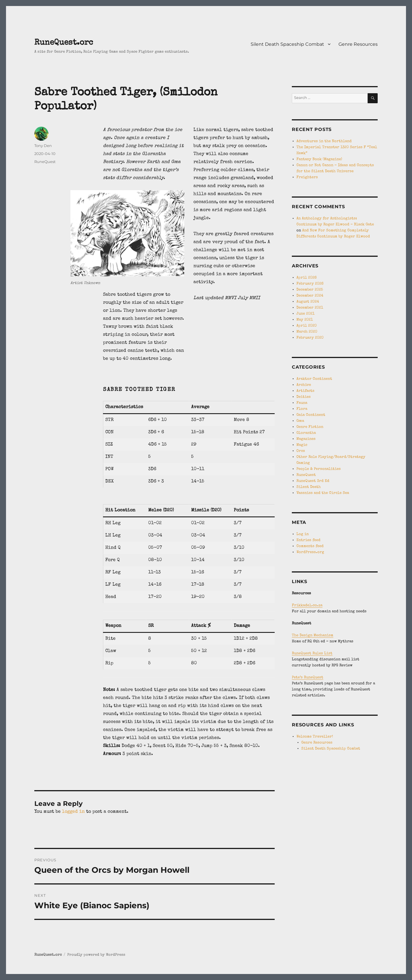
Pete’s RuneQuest (308, 678)
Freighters (307, 177)
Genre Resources (358, 44)
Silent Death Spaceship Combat (287, 44)
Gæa (300, 421)
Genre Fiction (310, 427)
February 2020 (310, 338)
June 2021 (305, 314)
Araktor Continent (314, 379)
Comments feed (310, 546)
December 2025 (310, 290)
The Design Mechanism (313, 636)
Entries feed (308, 540)
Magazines (306, 439)
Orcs (301, 451)
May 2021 (305, 320)
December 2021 (310, 308)
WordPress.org (310, 552)
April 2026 (307, 278)
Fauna (302, 403)
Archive (304, 385)
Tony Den (43, 146)
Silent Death (309, 487)
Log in (303, 534)
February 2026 (310, 284)
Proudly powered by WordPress (96, 955)
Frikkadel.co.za (307, 606)
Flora (302, 409)
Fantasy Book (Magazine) (319, 159)
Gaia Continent (311, 415)
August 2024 (308, 302)
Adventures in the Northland (324, 141)
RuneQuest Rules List (312, 654)
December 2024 (310, 296)
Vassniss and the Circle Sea (323, 493)
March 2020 (307, 332)
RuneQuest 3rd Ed (313, 481)
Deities (304, 397)
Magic (302, 445)
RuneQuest (45, 162)
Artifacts (305, 391)
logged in (73, 812)
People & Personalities (319, 469)
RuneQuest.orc (64, 43)
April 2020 (307, 326)
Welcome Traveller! (315, 737)
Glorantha (306, 433)
